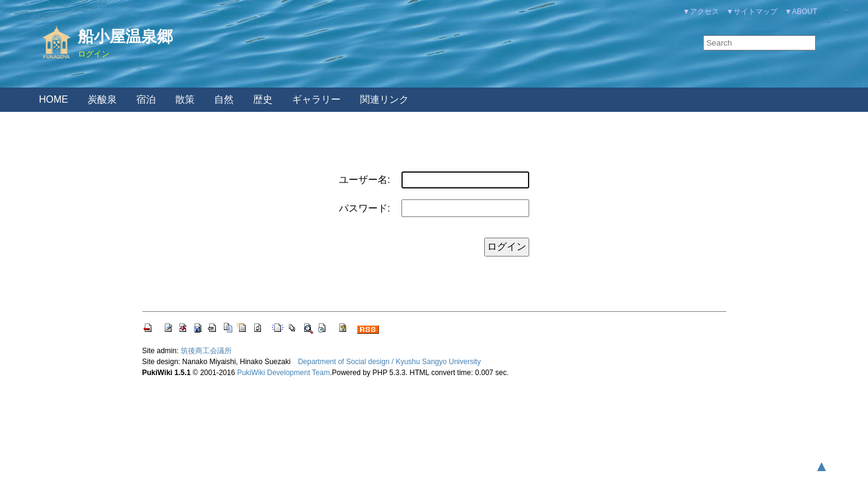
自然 (224, 99)
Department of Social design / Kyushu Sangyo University (390, 362)
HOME (54, 99)
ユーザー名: (364, 180)
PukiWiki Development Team (284, 373)
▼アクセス (701, 12)
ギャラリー (316, 99)
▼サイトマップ (752, 12)
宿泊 (146, 99)
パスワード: (364, 208)
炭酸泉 (102, 99)
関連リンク (384, 99)
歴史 (263, 99)
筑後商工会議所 (206, 351)
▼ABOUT (801, 12)
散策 (185, 99)
